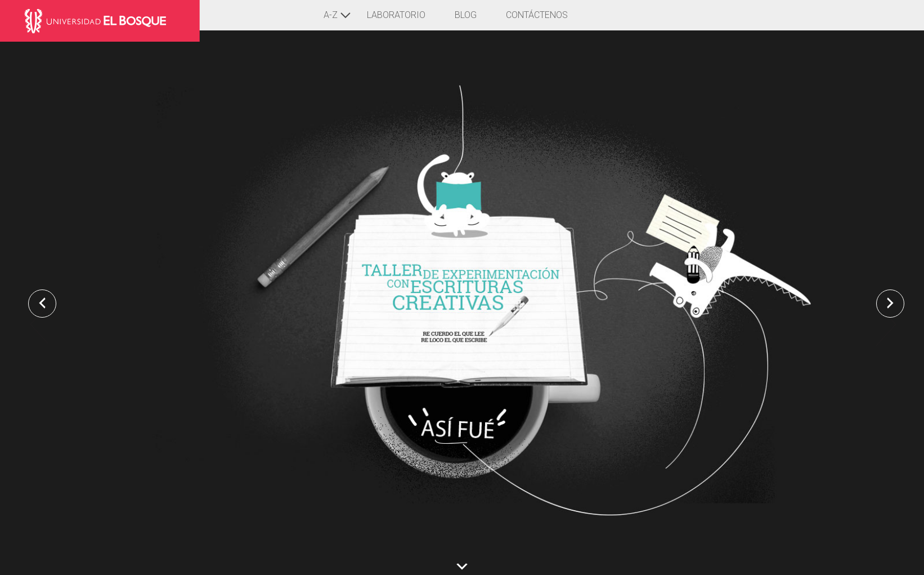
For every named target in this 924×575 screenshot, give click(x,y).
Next (886, 331)
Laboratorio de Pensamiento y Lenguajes (105, 21)
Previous (38, 331)
